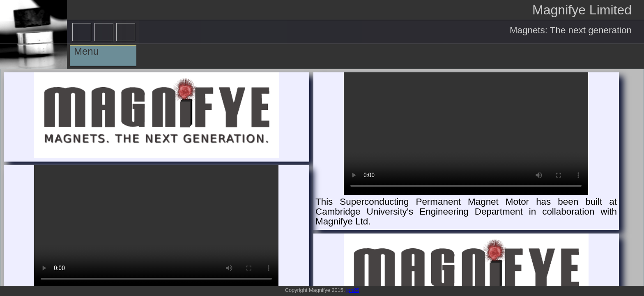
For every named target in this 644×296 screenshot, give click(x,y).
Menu (86, 51)
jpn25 (353, 290)
